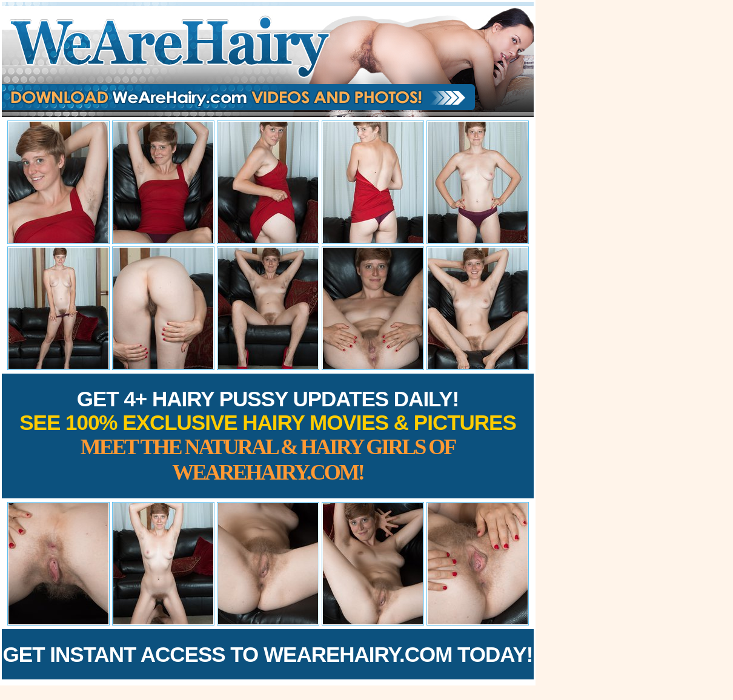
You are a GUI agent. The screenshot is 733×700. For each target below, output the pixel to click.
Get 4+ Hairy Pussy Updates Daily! (268, 436)
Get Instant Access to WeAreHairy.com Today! (268, 654)
